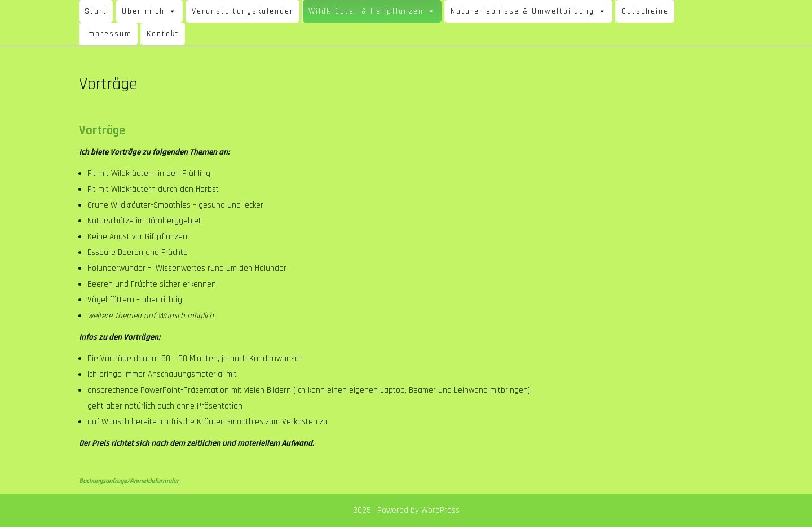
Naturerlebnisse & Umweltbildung (529, 11)
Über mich (149, 11)
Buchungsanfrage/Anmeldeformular (129, 481)
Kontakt (163, 34)
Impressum (109, 34)
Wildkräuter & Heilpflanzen (372, 11)
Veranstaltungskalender (243, 11)
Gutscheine (645, 11)
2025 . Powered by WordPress (406, 510)
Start (96, 11)
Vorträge (102, 131)
